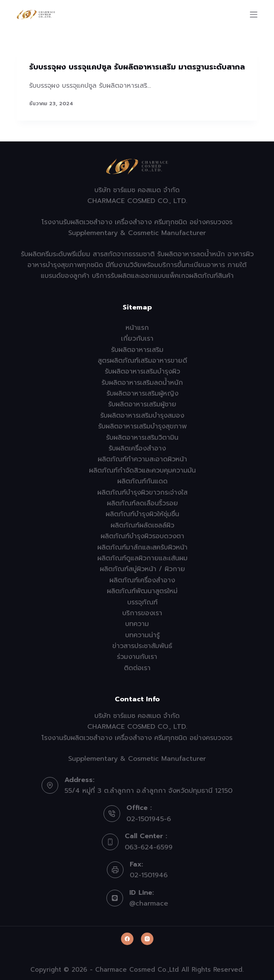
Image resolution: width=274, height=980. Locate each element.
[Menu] (254, 15)
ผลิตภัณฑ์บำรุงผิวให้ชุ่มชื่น (142, 514)
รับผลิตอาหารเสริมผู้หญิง (142, 393)
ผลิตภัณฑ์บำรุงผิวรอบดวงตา (142, 536)
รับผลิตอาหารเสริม (137, 350)
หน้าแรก (137, 328)
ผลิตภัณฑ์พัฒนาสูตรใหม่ (142, 591)
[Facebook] (127, 939)
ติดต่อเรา (137, 668)
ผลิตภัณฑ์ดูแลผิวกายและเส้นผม (142, 558)
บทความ (137, 624)
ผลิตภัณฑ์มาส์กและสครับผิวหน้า (142, 547)
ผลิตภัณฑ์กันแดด (142, 481)
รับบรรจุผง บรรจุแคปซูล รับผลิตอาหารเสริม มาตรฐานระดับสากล (137, 67)
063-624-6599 (149, 847)
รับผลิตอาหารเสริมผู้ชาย (142, 404)
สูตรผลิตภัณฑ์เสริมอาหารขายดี (142, 361)
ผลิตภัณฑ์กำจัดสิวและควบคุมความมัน (142, 470)
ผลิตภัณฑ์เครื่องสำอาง (142, 580)
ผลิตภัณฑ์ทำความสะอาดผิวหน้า (142, 459)
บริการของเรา (142, 613)
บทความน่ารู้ (142, 635)
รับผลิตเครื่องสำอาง (137, 448)
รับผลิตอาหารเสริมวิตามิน (142, 438)
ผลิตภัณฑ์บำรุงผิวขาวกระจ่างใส (142, 492)
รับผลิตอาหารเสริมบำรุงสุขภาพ (142, 426)
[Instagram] (147, 939)
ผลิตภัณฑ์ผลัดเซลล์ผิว (142, 525)
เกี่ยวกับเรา (137, 339)
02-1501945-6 (149, 819)
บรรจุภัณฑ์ (142, 602)
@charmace (149, 903)
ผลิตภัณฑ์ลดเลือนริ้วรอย (142, 503)
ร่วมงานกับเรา (137, 657)
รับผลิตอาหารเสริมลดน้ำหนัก (142, 383)
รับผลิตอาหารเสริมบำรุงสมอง (142, 416)
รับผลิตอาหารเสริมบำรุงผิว (142, 371)
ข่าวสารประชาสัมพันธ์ (142, 646)
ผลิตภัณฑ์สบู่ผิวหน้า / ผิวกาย (142, 569)
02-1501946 (149, 875)
